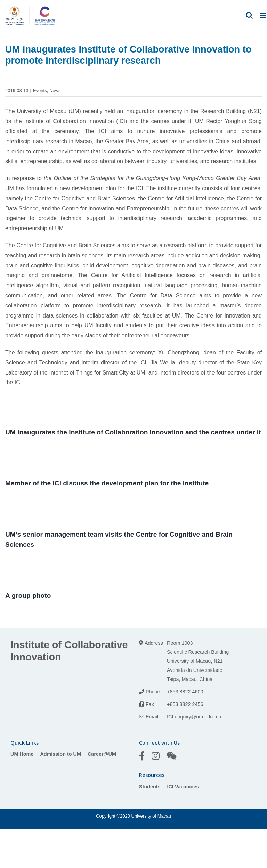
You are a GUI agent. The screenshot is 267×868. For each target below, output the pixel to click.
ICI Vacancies (183, 787)
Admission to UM (60, 754)
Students (150, 787)
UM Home (22, 754)
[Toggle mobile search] (249, 15)
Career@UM (102, 754)
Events (40, 91)
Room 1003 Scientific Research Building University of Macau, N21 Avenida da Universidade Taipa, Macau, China (198, 661)
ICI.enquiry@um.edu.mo (194, 717)
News (55, 91)
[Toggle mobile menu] (263, 15)
